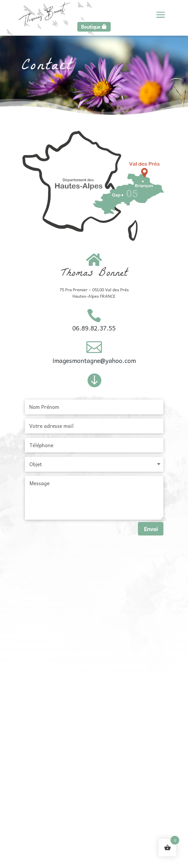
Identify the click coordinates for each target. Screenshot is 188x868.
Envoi (151, 529)
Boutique (91, 27)
